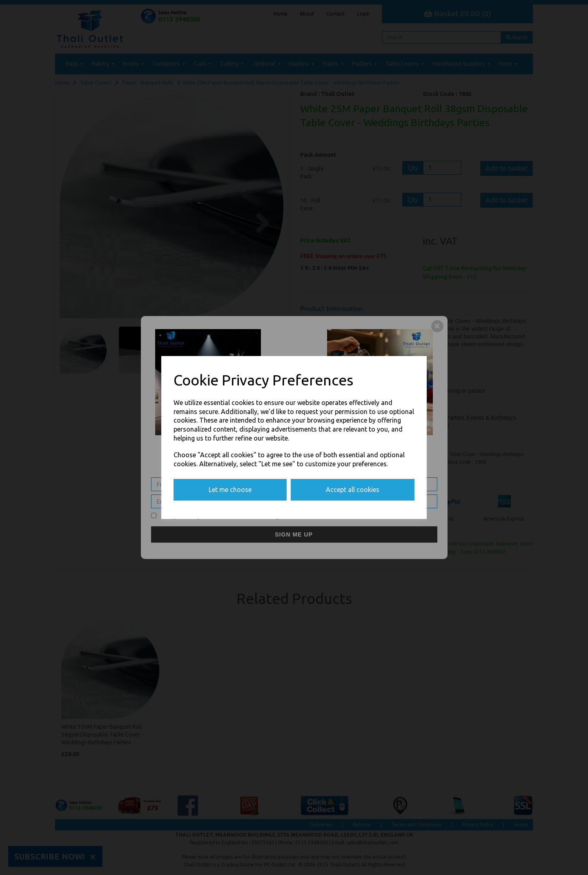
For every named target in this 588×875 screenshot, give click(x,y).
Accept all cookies (353, 490)
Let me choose (230, 490)
